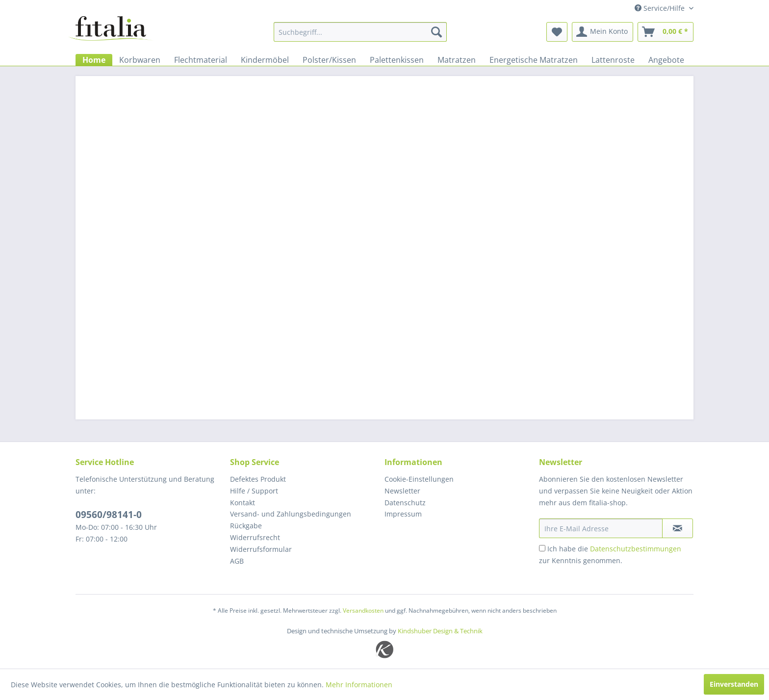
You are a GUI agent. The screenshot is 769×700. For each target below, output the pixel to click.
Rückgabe (246, 526)
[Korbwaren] (140, 60)
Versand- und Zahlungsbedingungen (291, 514)
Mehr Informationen (359, 685)
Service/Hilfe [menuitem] (661, 8)
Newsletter (402, 491)
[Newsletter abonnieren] (678, 528)
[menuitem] (360, 32)
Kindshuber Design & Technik (440, 631)
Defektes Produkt (258, 479)
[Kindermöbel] (265, 60)
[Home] (94, 60)
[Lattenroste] (613, 60)
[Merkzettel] (557, 32)
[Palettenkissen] (397, 60)
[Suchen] (436, 32)
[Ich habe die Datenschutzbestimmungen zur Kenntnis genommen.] (542, 548)
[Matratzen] (457, 60)
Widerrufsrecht (255, 537)
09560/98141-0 (109, 515)
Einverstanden (734, 684)
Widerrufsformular (261, 549)
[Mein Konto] (602, 32)
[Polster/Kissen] (329, 60)
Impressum (403, 514)
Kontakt (243, 503)
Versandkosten (363, 610)
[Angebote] (666, 60)
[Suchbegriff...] (360, 32)
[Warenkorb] (666, 32)
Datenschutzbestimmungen (636, 549)
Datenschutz (405, 503)
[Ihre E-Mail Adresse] (601, 528)
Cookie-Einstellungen (419, 479)
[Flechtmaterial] (201, 60)
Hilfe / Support (254, 491)
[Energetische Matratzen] (534, 60)
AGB (237, 561)
